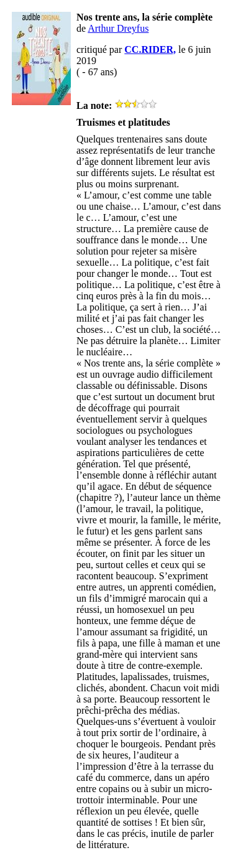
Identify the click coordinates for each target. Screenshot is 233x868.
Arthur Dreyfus (118, 28)
